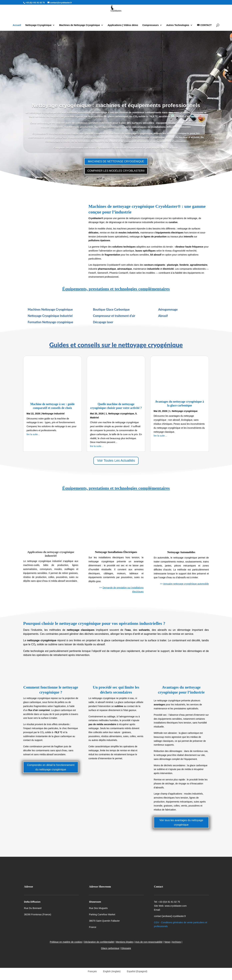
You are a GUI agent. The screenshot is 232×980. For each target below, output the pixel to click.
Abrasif (163, 316)
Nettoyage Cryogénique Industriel (50, 316)
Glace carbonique (110, 948)
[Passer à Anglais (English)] (110, 971)
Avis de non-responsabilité (149, 942)
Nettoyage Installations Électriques (116, 552)
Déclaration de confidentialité (99, 942)
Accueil (17, 25)
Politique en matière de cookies (66, 942)
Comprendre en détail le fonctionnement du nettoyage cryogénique (51, 767)
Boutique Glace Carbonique (111, 309)
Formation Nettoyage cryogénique (50, 322)
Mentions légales (125, 942)
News (167, 942)
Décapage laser (103, 322)
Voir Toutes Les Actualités (116, 460)
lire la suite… (33, 434)
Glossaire (126, 948)
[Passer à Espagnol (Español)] (136, 971)
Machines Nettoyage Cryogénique (50, 309)
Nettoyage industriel (53, 414)
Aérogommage (168, 309)
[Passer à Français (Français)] (91, 971)
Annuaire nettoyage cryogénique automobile (186, 584)
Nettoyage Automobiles (181, 552)
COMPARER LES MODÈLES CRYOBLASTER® (116, 171)
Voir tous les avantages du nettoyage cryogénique (181, 822)
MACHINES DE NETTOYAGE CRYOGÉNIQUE (116, 161)
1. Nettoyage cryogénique (120, 414)
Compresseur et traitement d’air (114, 316)
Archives (177, 942)
